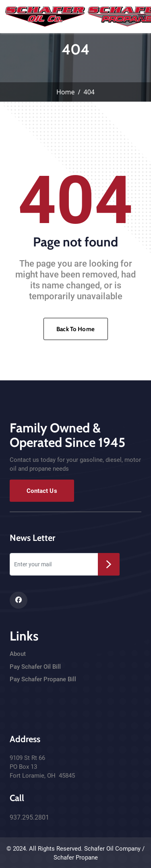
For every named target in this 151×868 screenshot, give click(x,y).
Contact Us (42, 491)
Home (66, 92)
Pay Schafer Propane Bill (43, 679)
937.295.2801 (29, 817)
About (18, 654)
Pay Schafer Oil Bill (35, 667)
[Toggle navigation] (142, 17)
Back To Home (75, 329)
